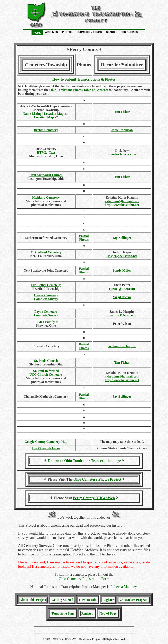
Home (37, 33)
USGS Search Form (46, 448)
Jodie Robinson (122, 130)
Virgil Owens (122, 297)
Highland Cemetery (46, 197)
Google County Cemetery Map (46, 442)
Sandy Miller (122, 270)
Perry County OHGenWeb (94, 498)
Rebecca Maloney (123, 587)
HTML (42, 152)
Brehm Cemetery (46, 130)
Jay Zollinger (122, 238)
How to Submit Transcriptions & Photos (84, 79)
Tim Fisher (122, 112)
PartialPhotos (84, 238)
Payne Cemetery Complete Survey (46, 313)
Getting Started (62, 600)
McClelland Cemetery (46, 252)
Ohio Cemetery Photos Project (97, 479)
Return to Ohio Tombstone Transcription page (85, 461)
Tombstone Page (63, 613)
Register (108, 600)
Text (52, 152)
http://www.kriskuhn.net (122, 205)
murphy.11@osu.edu (122, 315)
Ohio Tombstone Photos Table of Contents (79, 90)
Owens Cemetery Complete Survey (46, 297)
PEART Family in (46, 322)
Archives (52, 32)
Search (111, 32)
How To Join (88, 600)
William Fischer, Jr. (122, 346)
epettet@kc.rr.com (122, 289)
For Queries (129, 32)
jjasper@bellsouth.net (122, 256)
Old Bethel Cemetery (46, 285)
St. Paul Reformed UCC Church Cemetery (46, 373)
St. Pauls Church (46, 361)
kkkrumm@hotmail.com (122, 201)
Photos (67, 32)
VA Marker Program (134, 600)
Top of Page (108, 613)
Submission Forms (89, 32)
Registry (87, 613)
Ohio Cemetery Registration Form (84, 579)
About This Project (33, 600)
